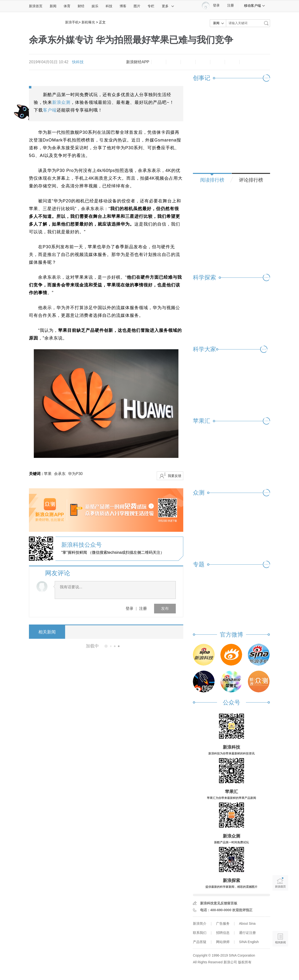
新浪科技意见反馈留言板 (219, 903)
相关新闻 (47, 632)
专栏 (151, 6)
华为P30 (75, 474)
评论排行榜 (251, 180)
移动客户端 (255, 6)
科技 (109, 6)
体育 (67, 6)
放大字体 (173, 62)
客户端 (50, 110)
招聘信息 (223, 933)
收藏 (188, 62)
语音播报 (280, 920)
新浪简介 (200, 923)
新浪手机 (72, 22)
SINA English (249, 942)
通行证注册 (247, 933)
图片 (137, 6)
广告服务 (223, 923)
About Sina (247, 923)
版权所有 (245, 962)
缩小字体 (159, 62)
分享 (232, 62)
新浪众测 (61, 102)
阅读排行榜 (212, 180)
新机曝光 (88, 22)
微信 (217, 62)
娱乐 (95, 6)
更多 (168, 6)
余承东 (60, 474)
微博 (203, 62)
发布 (165, 608)
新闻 (53, 6)
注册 (231, 5)
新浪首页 (36, 6)
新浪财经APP (138, 62)
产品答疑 (200, 942)
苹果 (48, 474)
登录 (129, 608)
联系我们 (200, 933)
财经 (81, 6)
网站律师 (223, 942)
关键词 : (36, 474)
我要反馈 (175, 476)
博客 (123, 6)
